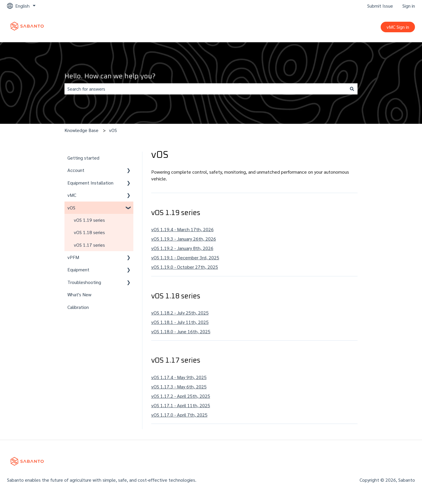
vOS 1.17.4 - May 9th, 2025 (179, 377)
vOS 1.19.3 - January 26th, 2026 (184, 239)
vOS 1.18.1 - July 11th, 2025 (180, 322)
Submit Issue (380, 6)
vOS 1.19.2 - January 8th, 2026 (182, 248)
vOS (113, 130)
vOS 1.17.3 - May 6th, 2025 (179, 387)
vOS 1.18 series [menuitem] (89, 232)
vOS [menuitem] (71, 208)
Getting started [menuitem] (83, 158)
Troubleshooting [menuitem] (84, 282)
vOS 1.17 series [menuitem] (89, 245)
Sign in (409, 6)
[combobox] (205, 89)
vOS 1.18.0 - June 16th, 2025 (181, 331)
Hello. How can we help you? (110, 76)
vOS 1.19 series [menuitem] (89, 220)
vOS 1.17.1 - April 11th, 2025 (181, 405)
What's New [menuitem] (79, 294)
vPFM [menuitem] (73, 257)
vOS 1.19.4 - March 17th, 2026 (182, 229)
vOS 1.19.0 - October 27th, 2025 (185, 267)
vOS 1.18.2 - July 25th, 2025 (180, 313)
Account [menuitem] (76, 170)
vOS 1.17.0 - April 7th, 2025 (179, 415)
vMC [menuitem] (72, 195)
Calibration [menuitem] (78, 307)
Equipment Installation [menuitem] (90, 183)
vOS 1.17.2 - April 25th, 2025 (181, 396)
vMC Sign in (398, 27)
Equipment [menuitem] (78, 269)
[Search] (352, 89)
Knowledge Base (81, 130)
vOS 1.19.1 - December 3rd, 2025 (185, 257)
